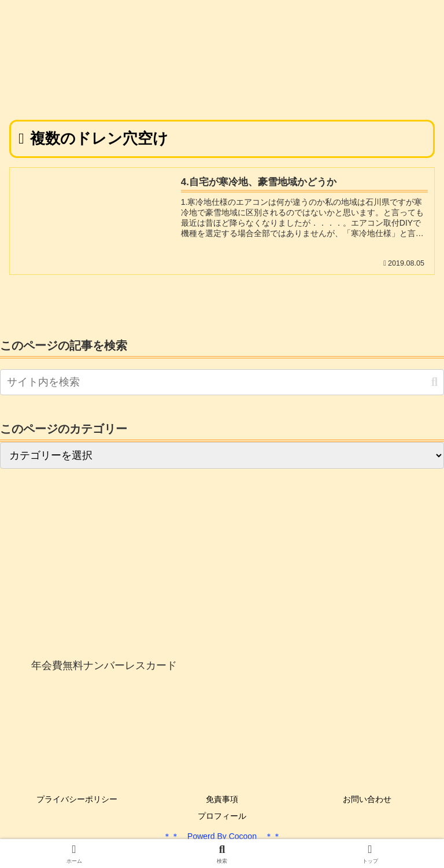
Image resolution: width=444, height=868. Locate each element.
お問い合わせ (367, 799)
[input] (222, 382)
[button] (434, 382)
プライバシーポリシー (77, 799)
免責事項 (222, 799)
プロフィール (222, 816)
